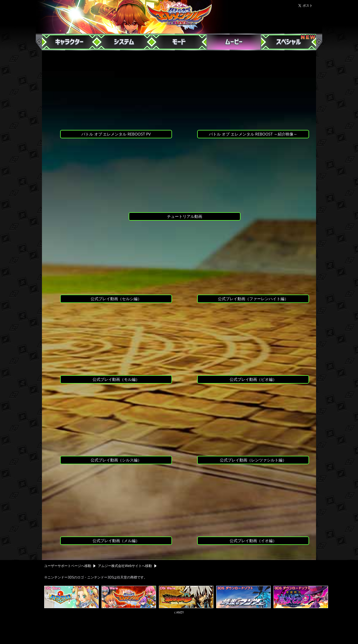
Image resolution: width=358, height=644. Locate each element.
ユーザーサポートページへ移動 (71, 566)
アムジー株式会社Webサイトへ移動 (127, 566)
